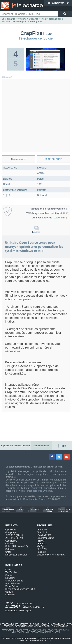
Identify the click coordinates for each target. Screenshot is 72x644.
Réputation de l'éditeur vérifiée (50, 209)
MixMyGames (18, 632)
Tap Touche (11, 572)
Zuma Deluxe (12, 586)
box (44, 624)
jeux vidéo (56, 626)
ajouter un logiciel (30, 624)
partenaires (21, 626)
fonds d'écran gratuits (28, 630)
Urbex (8, 552)
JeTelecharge (8, 19)
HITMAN (41, 541)
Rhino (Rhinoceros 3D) (17, 546)
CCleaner (12, 273)
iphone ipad (49, 510)
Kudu (8, 570)
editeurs (8, 626)
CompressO (11, 541)
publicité (34, 626)
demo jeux (64, 630)
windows (9, 510)
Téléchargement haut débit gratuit (48, 213)
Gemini (9, 575)
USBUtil (9, 592)
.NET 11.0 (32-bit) (14, 538)
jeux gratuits (50, 630)
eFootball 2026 (44, 535)
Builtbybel (42, 195)
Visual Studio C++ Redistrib (51, 555)
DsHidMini (10, 595)
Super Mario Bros (45, 538)
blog (66, 626)
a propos (5, 624)
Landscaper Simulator (16, 555)
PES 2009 (42, 530)
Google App (11, 532)
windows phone (65, 510)
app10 (57, 632)
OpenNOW (11, 530)
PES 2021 (42, 544)
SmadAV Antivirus (14, 581)
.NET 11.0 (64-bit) (14, 535)
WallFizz (30, 632)
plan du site (64, 624)
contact (45, 626)
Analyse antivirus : (51, 218)
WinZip (40, 546)
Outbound (10, 549)
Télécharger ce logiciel (36, 38)
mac (21, 510)
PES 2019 (42, 549)
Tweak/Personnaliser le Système (35, 491)
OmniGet (10, 544)
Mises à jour (25, 611)
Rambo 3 (41, 552)
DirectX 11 (42, 532)
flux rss (52, 624)
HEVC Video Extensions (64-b (21, 589)
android (35, 510)
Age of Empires (13, 583)
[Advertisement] (36, 115)
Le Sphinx (10, 578)
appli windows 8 (45, 632)
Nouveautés (11, 611)
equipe (15, 624)
